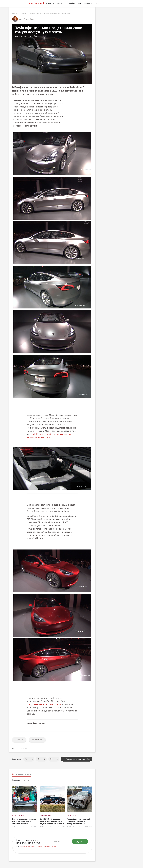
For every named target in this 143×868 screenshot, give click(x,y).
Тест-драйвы (70, 3)
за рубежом (37, 740)
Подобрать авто (36, 3)
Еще (97, 3)
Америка (19, 740)
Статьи (59, 3)
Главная (15, 13)
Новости (50, 3)
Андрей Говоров (30, 19)
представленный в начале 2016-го (44, 704)
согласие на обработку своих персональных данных (38, 846)
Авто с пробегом (85, 3)
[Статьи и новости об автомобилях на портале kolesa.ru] (18, 3)
